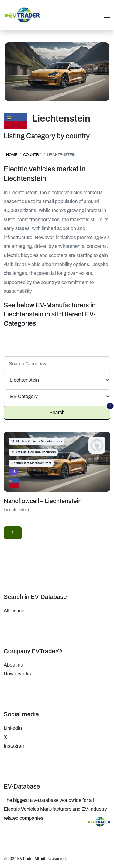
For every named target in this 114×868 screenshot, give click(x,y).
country (32, 155)
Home (12, 155)
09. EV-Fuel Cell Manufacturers (33, 452)
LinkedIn (13, 728)
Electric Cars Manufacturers (31, 463)
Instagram (14, 746)
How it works (17, 674)
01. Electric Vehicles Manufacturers (36, 441)
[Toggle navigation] (107, 15)
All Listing (14, 611)
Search (80, 410)
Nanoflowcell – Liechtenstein (43, 501)
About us (13, 665)
